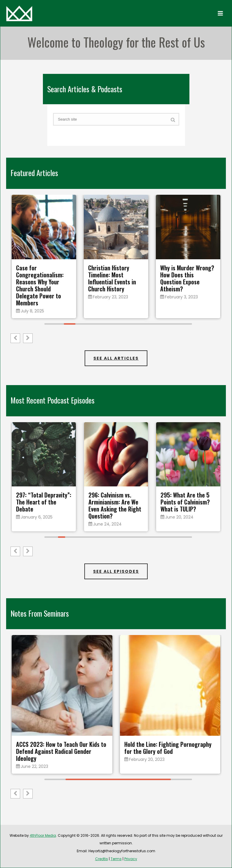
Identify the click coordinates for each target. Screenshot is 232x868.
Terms (116, 859)
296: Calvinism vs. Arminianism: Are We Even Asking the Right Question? (115, 505)
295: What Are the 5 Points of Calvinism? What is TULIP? (185, 502)
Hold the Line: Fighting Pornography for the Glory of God (168, 748)
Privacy (131, 859)
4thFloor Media (43, 835)
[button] (28, 338)
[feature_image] (44, 227)
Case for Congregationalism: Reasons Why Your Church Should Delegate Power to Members (40, 285)
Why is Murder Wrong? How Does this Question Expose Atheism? (187, 278)
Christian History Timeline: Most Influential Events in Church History (112, 278)
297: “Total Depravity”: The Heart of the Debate (44, 502)
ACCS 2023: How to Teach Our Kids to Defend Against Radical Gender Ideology (61, 751)
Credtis (102, 859)
